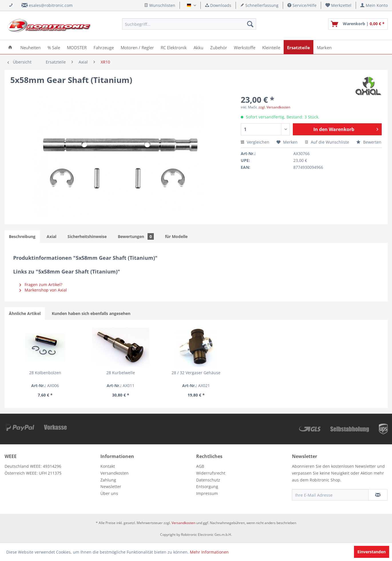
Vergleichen (255, 142)
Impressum (207, 493)
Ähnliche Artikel (25, 313)
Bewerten (369, 142)
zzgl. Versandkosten (274, 107)
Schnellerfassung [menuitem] (259, 5)
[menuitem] (339, 5)
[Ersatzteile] (299, 47)
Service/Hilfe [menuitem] (302, 5)
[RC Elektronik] (174, 47)
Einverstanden (372, 552)
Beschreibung (22, 236)
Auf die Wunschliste (327, 142)
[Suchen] (250, 24)
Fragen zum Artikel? (41, 285)
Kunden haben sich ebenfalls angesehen (91, 313)
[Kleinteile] (271, 47)
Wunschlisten (160, 5)
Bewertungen (136, 236)
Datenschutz (208, 480)
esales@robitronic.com (51, 5)
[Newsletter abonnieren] (378, 495)
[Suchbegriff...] (189, 24)
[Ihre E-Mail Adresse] (330, 495)
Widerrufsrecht (211, 473)
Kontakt (108, 466)
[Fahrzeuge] (104, 47)
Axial (51, 236)
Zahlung (108, 480)
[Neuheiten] (30, 47)
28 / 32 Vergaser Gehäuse (196, 373)
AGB (200, 466)
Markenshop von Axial (43, 290)
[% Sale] (54, 47)
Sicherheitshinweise (87, 236)
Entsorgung (207, 486)
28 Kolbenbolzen (45, 373)
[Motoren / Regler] (137, 47)
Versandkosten (115, 473)
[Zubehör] (219, 47)
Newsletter (111, 486)
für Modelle (176, 236)
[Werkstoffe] (245, 47)
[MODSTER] (77, 47)
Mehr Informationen (209, 552)
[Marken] (324, 47)
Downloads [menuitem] (218, 5)
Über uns (109, 493)
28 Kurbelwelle (121, 373)
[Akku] (198, 47)
